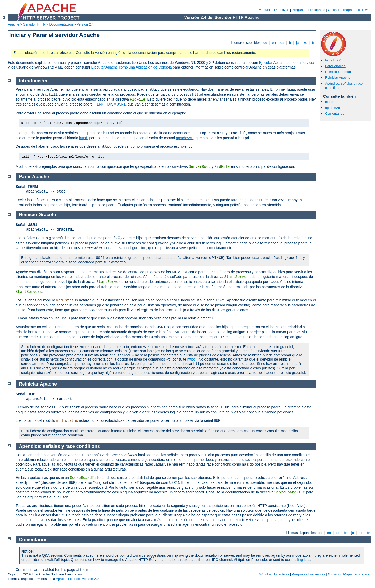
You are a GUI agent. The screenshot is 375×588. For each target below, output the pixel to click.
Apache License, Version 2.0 (77, 579)
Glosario (334, 10)
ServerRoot (200, 167)
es (282, 43)
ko (305, 43)
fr (290, 43)
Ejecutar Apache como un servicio (287, 63)
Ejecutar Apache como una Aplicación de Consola (132, 67)
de (265, 43)
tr (313, 43)
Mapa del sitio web (357, 10)
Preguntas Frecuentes (309, 10)
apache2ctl (333, 108)
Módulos (265, 10)
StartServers (238, 277)
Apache (14, 24)
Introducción (334, 60)
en (274, 43)
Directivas (282, 10)
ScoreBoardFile (85, 478)
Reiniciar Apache (338, 78)
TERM (99, 104)
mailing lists (301, 560)
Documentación (61, 24)
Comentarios (335, 113)
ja (297, 43)
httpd (329, 102)
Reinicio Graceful (338, 72)
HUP (109, 104)
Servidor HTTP (34, 24)
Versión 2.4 (85, 24)
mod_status (67, 300)
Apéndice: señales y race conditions (60, 446)
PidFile (138, 100)
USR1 (121, 104)
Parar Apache (335, 66)
